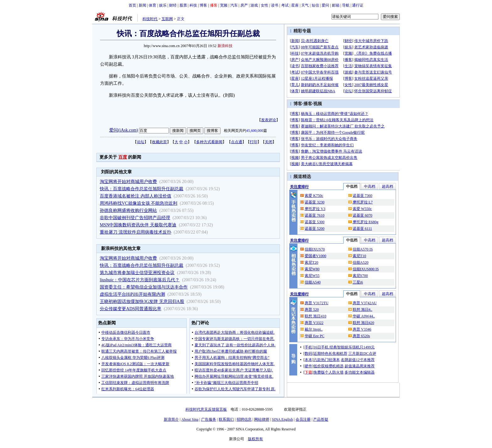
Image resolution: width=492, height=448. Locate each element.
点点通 (237, 142)
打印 (254, 142)
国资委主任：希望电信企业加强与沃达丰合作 (144, 287)
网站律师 (262, 419)
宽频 (224, 5)
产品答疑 (321, 419)
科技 (193, 5)
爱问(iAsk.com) (123, 130)
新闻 (142, 5)
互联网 (167, 19)
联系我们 (226, 419)
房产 (244, 5)
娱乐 (163, 5)
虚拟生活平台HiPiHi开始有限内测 (132, 294)
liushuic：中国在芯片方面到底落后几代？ (140, 280)
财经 (173, 5)
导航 (346, 5)
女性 (265, 5)
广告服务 (209, 419)
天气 (305, 5)
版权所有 (255, 439)
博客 (203, 5)
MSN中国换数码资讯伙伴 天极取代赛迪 (138, 225)
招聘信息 (244, 419)
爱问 (325, 5)
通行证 (358, 5)
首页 (132, 5)
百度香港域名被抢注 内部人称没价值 (136, 196)
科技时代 (150, 19)
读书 (275, 5)
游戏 (254, 5)
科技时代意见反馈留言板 (206, 409)
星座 (295, 5)
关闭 (269, 142)
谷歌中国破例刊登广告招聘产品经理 (135, 218)
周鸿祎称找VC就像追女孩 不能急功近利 (139, 203)
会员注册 (303, 419)
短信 (315, 5)
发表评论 (269, 120)
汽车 (234, 5)
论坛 (141, 142)
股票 (183, 5)
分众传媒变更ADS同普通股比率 (131, 309)
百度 (123, 157)
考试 (285, 5)
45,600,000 (255, 131)
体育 (152, 5)
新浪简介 (171, 419)
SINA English (282, 419)
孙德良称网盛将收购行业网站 (128, 211)
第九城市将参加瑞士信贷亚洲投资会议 (137, 273)
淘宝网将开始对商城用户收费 (128, 182)
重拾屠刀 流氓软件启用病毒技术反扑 (136, 232)
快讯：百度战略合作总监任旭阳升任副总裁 (142, 189)
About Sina (190, 419)
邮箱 (336, 5)
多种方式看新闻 (209, 142)
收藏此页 (159, 142)
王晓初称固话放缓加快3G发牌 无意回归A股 (142, 302)
